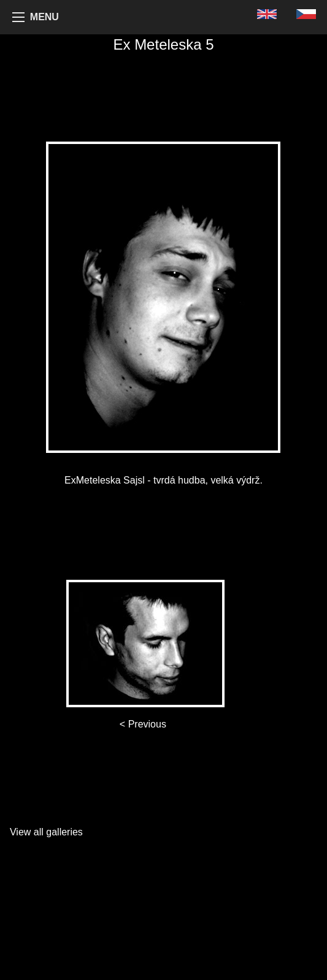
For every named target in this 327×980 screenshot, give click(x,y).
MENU (44, 17)
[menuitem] (267, 14)
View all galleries (46, 832)
